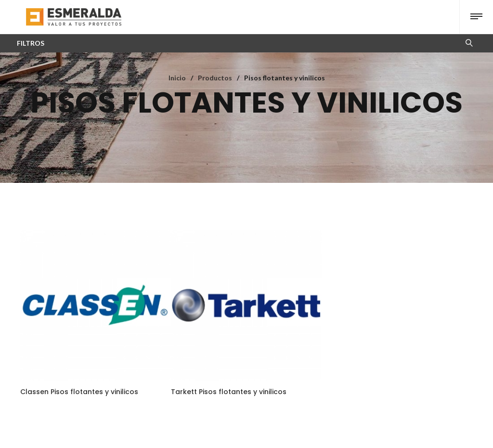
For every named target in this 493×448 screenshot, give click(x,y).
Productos (215, 78)
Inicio (177, 78)
